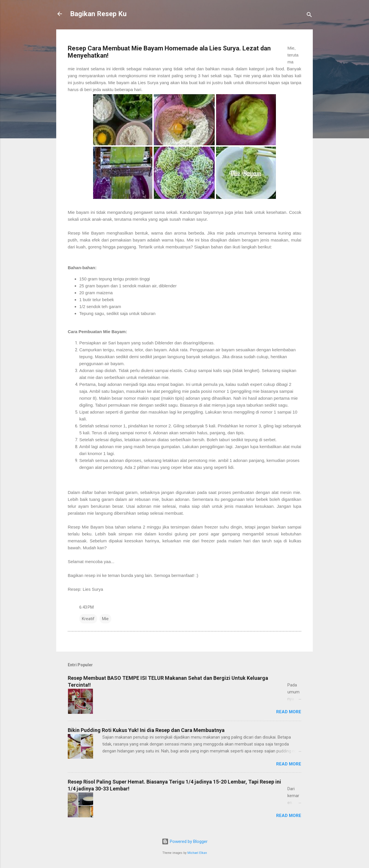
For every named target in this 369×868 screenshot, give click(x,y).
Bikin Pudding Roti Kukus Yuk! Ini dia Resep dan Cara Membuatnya (146, 730)
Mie (105, 619)
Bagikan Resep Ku (98, 14)
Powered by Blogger (185, 841)
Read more (289, 712)
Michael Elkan (197, 853)
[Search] (309, 16)
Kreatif (88, 619)
